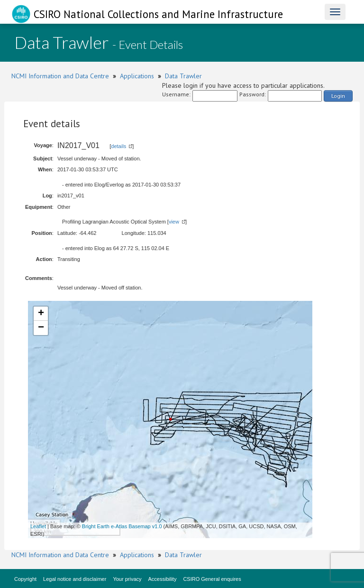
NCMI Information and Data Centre (60, 76)
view (174, 222)
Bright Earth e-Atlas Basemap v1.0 (122, 526)
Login (338, 96)
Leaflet (38, 526)
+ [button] (41, 314)
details (118, 146)
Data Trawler (183, 76)
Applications (137, 76)
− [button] (41, 328)
